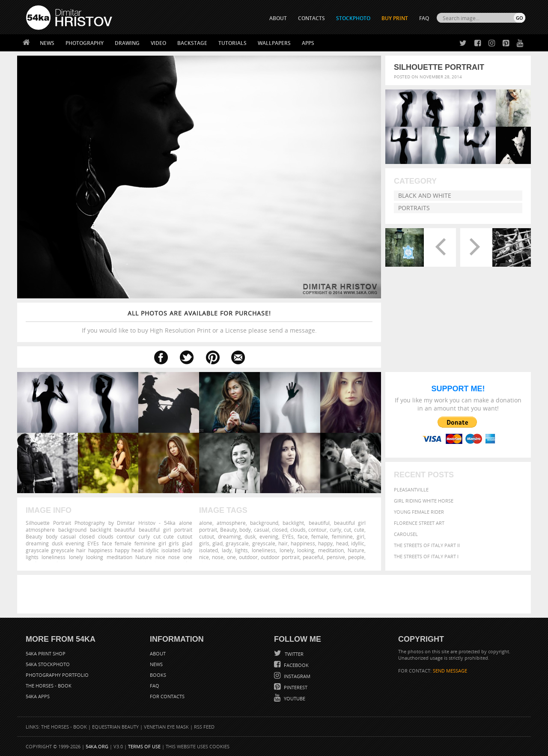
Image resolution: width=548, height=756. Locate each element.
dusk (250, 536)
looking (306, 550)
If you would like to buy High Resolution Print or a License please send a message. (199, 322)
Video (158, 43)
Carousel (406, 534)
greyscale (264, 543)
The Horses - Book (49, 686)
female (320, 536)
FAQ (424, 18)
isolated (208, 550)
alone (206, 523)
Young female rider (419, 512)
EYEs (288, 536)
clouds (298, 530)
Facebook (296, 665)
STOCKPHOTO (353, 18)
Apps (308, 43)
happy (325, 543)
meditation (331, 550)
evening (269, 536)
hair (283, 543)
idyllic (358, 543)
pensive (336, 557)
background (264, 523)
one (231, 557)
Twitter (293, 654)
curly (335, 530)
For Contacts (167, 696)
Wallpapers (274, 43)
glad (217, 543)
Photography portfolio (57, 675)
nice (204, 557)
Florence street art (419, 523)
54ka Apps (38, 696)
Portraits (414, 208)
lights (241, 550)
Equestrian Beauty (115, 727)
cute (359, 530)
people (356, 557)
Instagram (296, 676)
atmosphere (231, 523)
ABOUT (278, 18)
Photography (85, 43)
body (245, 530)
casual (262, 530)
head (342, 543)
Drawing (127, 43)
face (303, 536)
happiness (303, 543)
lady (227, 550)
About (158, 653)
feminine (342, 536)
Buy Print (395, 18)
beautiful (319, 523)
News (47, 43)
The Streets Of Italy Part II (427, 545)
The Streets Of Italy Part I (426, 556)
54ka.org (97, 746)
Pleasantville (411, 490)
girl (360, 536)
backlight (293, 523)
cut (347, 530)
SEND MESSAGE (450, 671)
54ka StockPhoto (48, 664)
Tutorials (232, 43)
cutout (207, 536)
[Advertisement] (276, 594)
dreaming (229, 536)
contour (317, 530)
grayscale (237, 543)
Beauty (228, 530)
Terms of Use (144, 746)
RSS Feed (204, 727)
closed (280, 530)
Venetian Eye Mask (166, 727)
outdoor (248, 557)
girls (204, 543)
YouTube (294, 698)
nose (218, 557)
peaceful (313, 557)
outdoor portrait (280, 557)
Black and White (425, 195)
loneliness (264, 550)
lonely (287, 550)
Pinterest (295, 687)
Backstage (192, 43)
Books (158, 675)
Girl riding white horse (424, 501)
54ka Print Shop (46, 653)
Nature (356, 550)
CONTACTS (311, 18)
